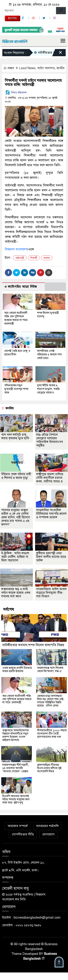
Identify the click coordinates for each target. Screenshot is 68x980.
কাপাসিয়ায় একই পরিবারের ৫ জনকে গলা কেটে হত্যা (49, 355)
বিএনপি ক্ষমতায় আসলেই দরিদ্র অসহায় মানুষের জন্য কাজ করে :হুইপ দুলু (16, 799)
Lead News (27, 68)
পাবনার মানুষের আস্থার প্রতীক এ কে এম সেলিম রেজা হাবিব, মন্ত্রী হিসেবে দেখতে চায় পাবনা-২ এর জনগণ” (16, 517)
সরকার (47, 258)
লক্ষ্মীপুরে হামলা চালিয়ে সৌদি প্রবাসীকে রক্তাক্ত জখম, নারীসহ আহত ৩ (50, 478)
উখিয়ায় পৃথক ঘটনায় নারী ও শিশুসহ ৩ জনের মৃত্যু (16, 476)
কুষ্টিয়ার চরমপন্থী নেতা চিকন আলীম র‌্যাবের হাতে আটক (51, 557)
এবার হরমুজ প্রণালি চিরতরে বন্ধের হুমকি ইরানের (17, 669)
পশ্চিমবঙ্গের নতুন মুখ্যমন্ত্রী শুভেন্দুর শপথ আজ (16, 389)
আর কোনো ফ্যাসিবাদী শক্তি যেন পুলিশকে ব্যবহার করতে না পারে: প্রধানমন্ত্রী (16, 318)
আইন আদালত (46, 68)
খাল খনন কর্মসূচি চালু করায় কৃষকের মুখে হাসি (15, 436)
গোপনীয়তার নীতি (23, 834)
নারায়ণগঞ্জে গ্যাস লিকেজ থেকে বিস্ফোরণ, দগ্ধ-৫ (50, 669)
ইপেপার (12, 18)
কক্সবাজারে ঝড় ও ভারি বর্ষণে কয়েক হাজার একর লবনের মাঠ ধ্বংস (16, 593)
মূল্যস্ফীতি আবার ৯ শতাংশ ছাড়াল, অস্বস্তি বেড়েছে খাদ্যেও (48, 389)
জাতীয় (61, 68)
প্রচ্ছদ (9, 68)
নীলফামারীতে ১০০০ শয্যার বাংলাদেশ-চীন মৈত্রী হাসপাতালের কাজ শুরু (52, 734)
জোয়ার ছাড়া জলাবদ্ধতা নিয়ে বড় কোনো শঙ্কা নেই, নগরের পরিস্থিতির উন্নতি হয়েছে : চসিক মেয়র (51, 701)
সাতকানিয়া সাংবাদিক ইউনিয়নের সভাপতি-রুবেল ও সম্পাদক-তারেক (51, 514)
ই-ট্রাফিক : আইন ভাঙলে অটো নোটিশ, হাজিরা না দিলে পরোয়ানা (15, 557)
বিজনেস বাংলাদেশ (16, 249)
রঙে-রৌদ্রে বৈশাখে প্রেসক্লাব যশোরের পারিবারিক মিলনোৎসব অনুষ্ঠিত (50, 440)
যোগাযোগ (48, 834)
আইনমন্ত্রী (20, 258)
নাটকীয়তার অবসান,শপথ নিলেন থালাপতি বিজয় (33, 645)
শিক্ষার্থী (34, 258)
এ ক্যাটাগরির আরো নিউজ (21, 287)
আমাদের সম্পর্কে (18, 826)
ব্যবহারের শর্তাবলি (47, 826)
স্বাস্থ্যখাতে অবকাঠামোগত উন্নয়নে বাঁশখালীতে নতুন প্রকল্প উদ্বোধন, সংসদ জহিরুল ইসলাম (16, 735)
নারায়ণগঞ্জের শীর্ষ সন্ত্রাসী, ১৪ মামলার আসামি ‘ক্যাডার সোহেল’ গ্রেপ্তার (16, 768)
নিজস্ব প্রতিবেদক (16, 93)
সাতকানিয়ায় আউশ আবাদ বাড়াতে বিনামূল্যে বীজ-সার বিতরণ (51, 593)
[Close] (57, 54)
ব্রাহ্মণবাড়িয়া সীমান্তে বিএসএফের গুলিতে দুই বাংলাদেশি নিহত (49, 768)
